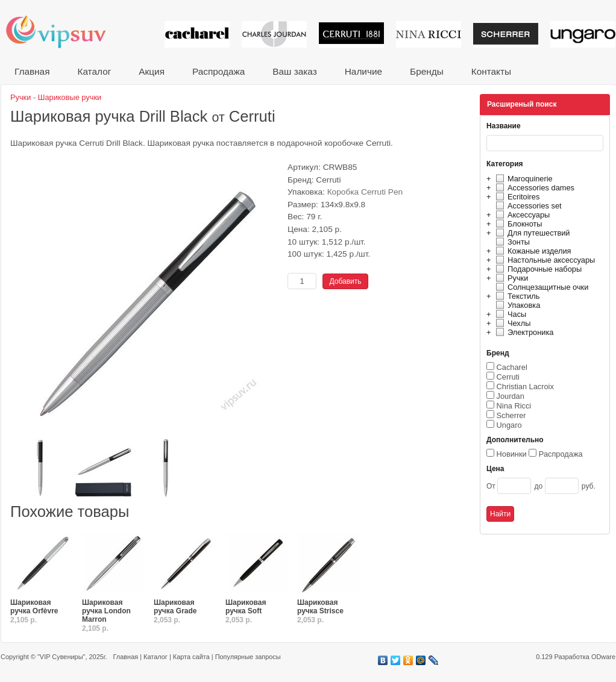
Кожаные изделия (532, 251)
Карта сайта (191, 657)
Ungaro (509, 425)
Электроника (523, 332)
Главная (32, 71)
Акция (152, 71)
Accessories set (527, 206)
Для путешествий (531, 233)
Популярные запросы (248, 657)
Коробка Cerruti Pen (365, 192)
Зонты (511, 242)
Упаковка (516, 305)
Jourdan (511, 396)
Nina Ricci (514, 406)
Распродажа (218, 71)
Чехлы (511, 323)
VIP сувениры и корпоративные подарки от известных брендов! (64, 32)
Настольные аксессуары (544, 260)
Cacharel (512, 367)
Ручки (510, 278)
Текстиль (516, 296)
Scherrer (511, 415)
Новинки (512, 454)
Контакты (491, 71)
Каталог (94, 71)
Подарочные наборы (537, 269)
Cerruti (508, 377)
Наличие (363, 71)
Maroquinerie (523, 179)
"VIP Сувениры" (61, 657)
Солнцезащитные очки (540, 287)
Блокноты (517, 224)
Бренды (427, 71)
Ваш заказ (294, 71)
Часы (509, 314)
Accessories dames (533, 188)
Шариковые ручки (70, 97)
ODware (603, 657)
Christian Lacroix (525, 386)
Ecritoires (516, 197)
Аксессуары (521, 215)
